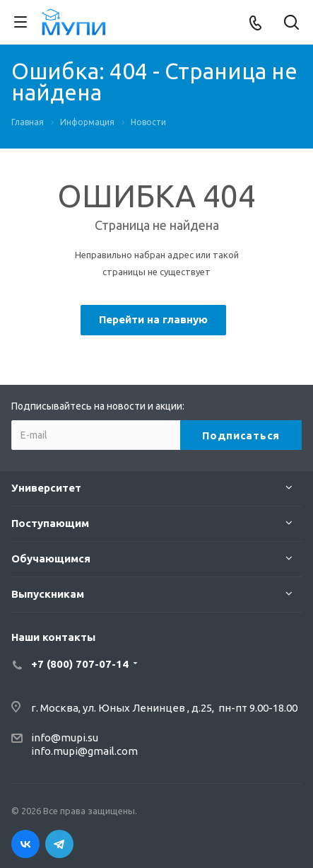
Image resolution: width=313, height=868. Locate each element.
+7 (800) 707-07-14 (80, 664)
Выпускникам (48, 594)
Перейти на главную (153, 319)
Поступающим (50, 523)
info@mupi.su (65, 737)
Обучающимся (51, 559)
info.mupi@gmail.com (84, 751)
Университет (46, 488)
